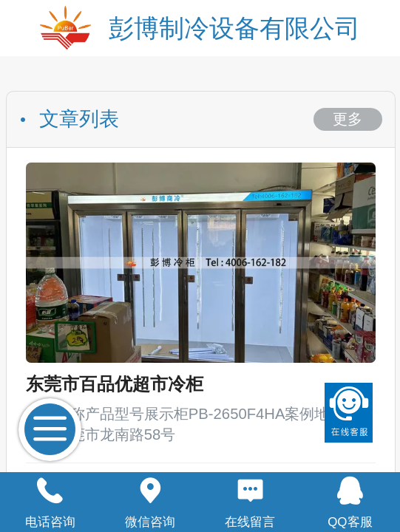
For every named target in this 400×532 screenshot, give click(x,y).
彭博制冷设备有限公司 (234, 28)
